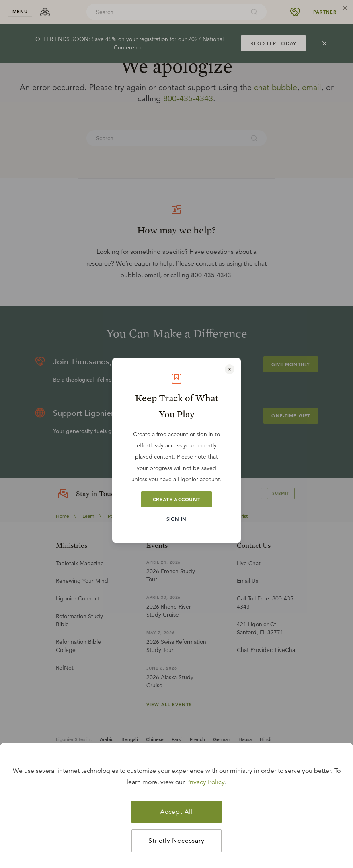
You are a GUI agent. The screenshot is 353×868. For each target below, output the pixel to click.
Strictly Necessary (176, 841)
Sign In (176, 519)
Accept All (176, 812)
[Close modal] (230, 369)
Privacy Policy (205, 782)
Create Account (176, 499)
